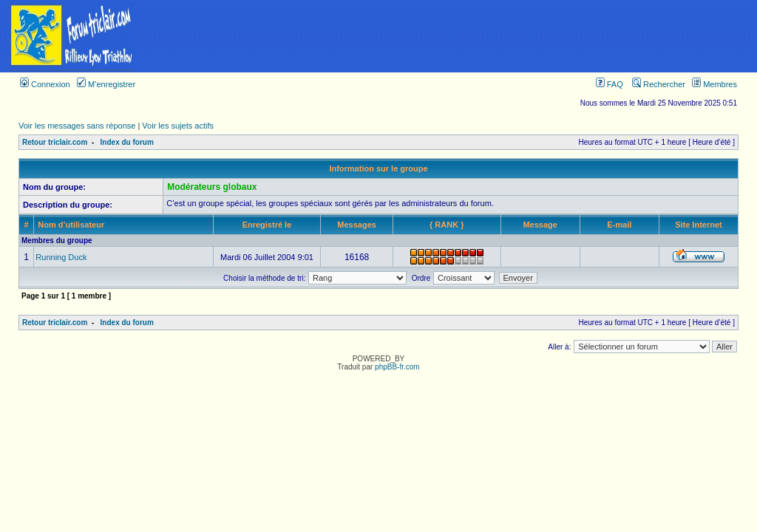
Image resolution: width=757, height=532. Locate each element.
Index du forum (127, 142)
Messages (357, 225)
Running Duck (61, 257)
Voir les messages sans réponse (77, 126)
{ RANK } (447, 225)
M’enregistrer (106, 84)
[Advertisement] (451, 36)
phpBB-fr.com (397, 367)
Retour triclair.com (55, 142)
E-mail (619, 225)
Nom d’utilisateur (71, 225)
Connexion (45, 84)
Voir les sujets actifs (178, 126)
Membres (714, 84)
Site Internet (699, 225)
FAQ (610, 84)
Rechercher (659, 84)
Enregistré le (267, 225)
